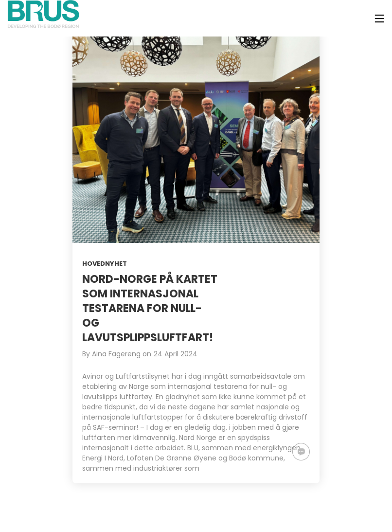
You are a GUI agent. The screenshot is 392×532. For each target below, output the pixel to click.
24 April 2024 (176, 354)
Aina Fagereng (116, 354)
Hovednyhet (105, 264)
